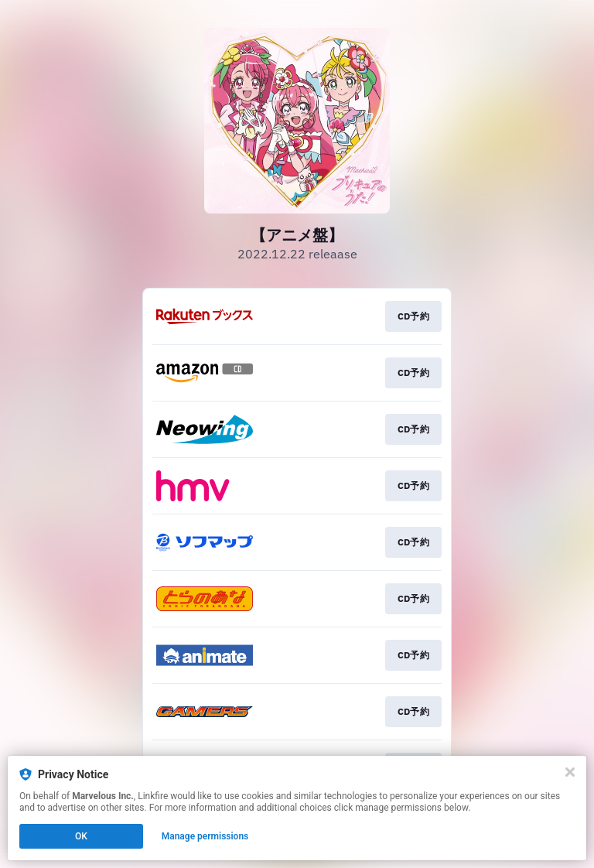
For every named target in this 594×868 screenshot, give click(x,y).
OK (81, 836)
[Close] (570, 772)
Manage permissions (205, 836)
